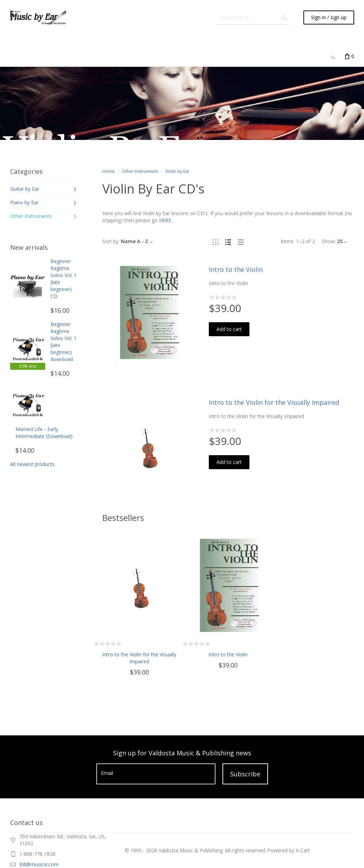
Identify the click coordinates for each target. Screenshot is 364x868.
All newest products (32, 464)
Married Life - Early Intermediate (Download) (44, 433)
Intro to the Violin (236, 269)
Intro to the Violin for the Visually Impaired (274, 402)
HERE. (166, 220)
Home (108, 171)
